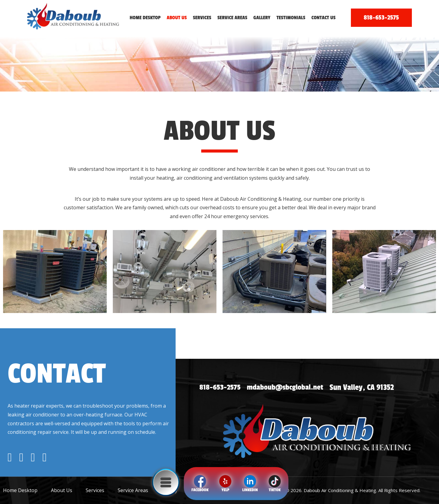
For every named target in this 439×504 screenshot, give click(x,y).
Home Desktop (145, 18)
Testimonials (291, 18)
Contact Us (324, 18)
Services (202, 18)
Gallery (262, 18)
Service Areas (232, 18)
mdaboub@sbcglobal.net (288, 388)
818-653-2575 (381, 18)
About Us (177, 18)
